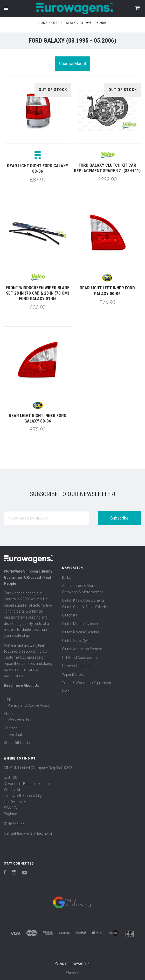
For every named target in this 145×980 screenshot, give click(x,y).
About (9, 714)
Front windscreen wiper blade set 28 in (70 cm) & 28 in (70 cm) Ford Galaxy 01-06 (38, 293)
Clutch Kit (70, 615)
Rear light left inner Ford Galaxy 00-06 (107, 291)
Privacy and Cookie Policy (29, 705)
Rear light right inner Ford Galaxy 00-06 (38, 418)
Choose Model (72, 64)
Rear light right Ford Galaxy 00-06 (38, 168)
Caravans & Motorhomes (83, 592)
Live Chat (15, 735)
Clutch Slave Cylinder (79, 641)
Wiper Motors (73, 674)
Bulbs (67, 577)
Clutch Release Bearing (81, 632)
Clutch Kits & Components (83, 600)
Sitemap (73, 973)
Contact (10, 728)
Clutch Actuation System (82, 649)
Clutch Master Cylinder (80, 624)
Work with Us (18, 720)
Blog (66, 691)
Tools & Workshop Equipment (87, 683)
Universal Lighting (76, 666)
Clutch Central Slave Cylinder (85, 607)
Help (8, 699)
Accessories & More (79, 586)
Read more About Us (22, 685)
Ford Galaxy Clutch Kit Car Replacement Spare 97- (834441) (107, 168)
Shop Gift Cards (17, 743)
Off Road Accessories (80, 658)
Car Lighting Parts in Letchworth (30, 833)
